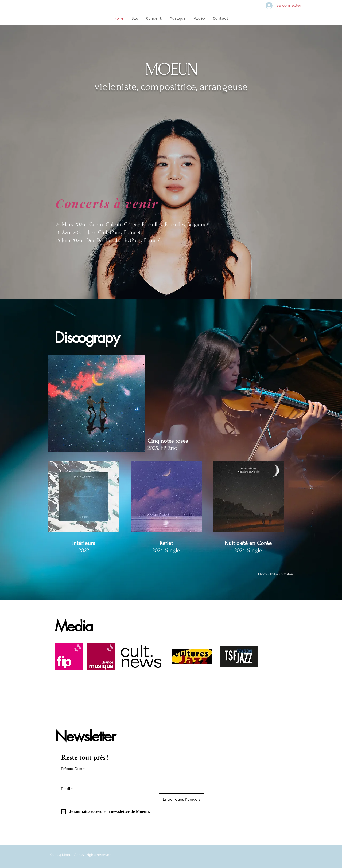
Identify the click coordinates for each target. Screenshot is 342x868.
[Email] (107, 798)
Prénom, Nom (73, 769)
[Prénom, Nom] (131, 778)
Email (67, 789)
